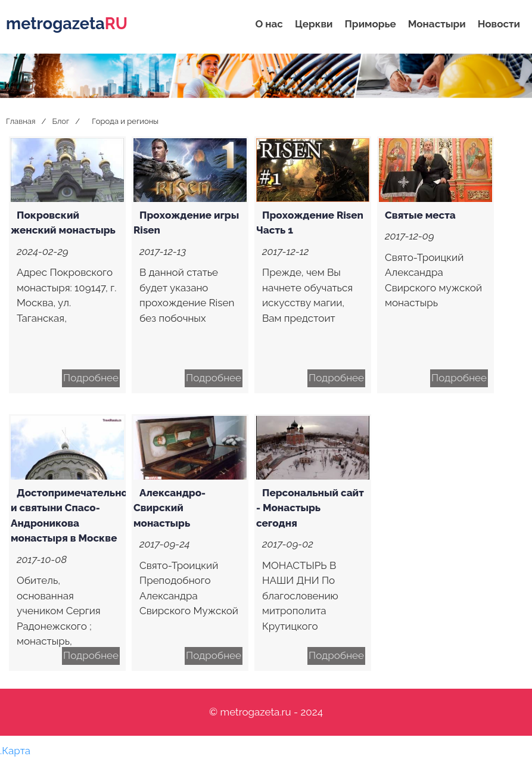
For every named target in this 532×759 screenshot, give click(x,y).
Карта (16, 751)
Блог (60, 121)
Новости (499, 24)
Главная (21, 121)
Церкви (314, 24)
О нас (269, 24)
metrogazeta (67, 24)
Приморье (371, 24)
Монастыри (437, 24)
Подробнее (91, 378)
